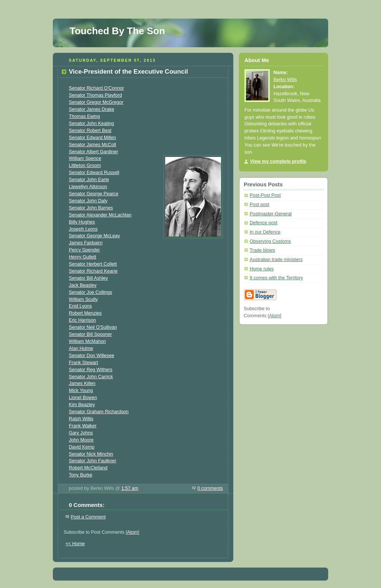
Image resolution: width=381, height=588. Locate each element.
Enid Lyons (80, 306)
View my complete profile (278, 161)
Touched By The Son (117, 31)
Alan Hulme (81, 348)
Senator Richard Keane (93, 271)
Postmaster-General (271, 214)
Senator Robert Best (90, 131)
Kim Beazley (82, 405)
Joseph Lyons (83, 229)
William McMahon (87, 341)
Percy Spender (84, 250)
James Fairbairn (86, 243)
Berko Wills (285, 80)
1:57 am (130, 488)
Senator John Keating (91, 123)
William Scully (83, 299)
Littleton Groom (85, 166)
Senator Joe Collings (90, 292)
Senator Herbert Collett (93, 264)
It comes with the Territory (276, 278)
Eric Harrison (82, 320)
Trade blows (262, 250)
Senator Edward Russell (94, 173)
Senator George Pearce (94, 194)
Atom (132, 532)
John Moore (81, 440)
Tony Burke (81, 475)
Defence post (263, 223)
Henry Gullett (83, 257)
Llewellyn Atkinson (88, 187)
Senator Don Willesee (92, 356)
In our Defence (265, 232)
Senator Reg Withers (91, 370)
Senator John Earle (89, 180)
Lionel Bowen (83, 398)
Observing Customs (270, 241)
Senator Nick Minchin (91, 454)
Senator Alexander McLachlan (100, 215)
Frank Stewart (83, 363)
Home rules (262, 269)
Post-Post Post (265, 195)
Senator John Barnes (91, 208)
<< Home (75, 544)
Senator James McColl (92, 145)
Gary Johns (81, 433)
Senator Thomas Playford (95, 95)
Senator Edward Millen (92, 138)
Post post (260, 205)
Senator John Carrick (91, 377)
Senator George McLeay (94, 236)
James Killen (82, 383)
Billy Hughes (82, 222)
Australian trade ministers (276, 260)
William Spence (85, 158)
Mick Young (81, 391)
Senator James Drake (92, 109)
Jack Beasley (83, 285)
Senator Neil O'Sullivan (93, 327)
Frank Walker (83, 426)
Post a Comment (88, 517)
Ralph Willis (81, 419)
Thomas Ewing (84, 116)
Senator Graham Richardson (99, 412)
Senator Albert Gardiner (93, 152)
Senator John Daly (88, 201)
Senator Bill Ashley (88, 278)
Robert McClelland (88, 468)
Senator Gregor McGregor (96, 102)
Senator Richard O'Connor (96, 88)
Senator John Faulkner (93, 461)
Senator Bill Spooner (90, 334)
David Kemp (82, 447)
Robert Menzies (85, 313)
